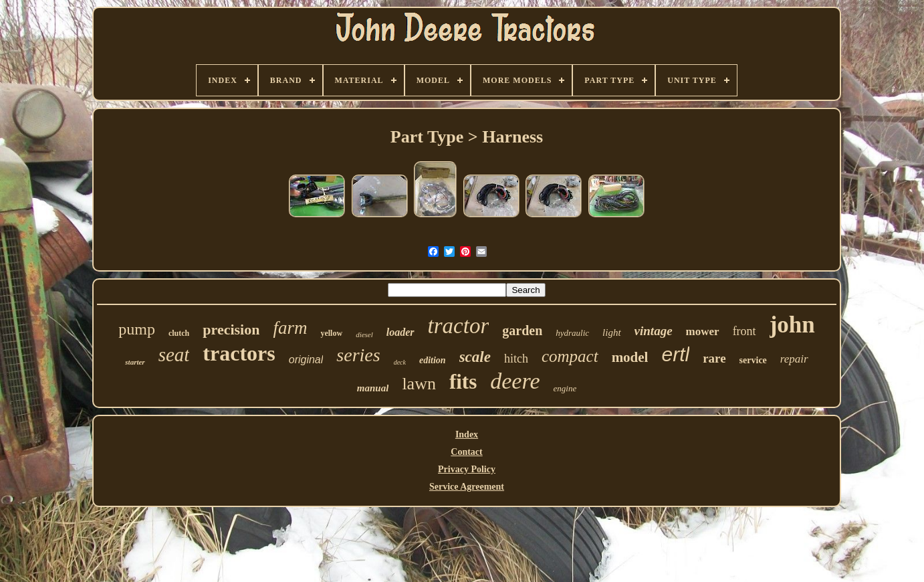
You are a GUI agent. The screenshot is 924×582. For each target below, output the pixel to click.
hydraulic (572, 333)
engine (565, 388)
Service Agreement (467, 487)
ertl (675, 354)
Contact (466, 452)
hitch (516, 359)
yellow (331, 333)
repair (794, 359)
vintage (654, 331)
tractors (239, 353)
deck (400, 362)
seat (174, 355)
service (753, 360)
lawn (419, 384)
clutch (179, 333)
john (792, 325)
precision (231, 329)
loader (400, 332)
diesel (364, 334)
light (612, 332)
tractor (459, 326)
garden (522, 330)
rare (714, 358)
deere (515, 381)
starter (135, 362)
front (744, 331)
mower (703, 331)
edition (433, 360)
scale (475, 357)
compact (570, 356)
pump (137, 329)
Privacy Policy (467, 469)
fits (463, 382)
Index (467, 434)
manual (373, 388)
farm (290, 328)
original (306, 360)
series (358, 355)
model (630, 357)
